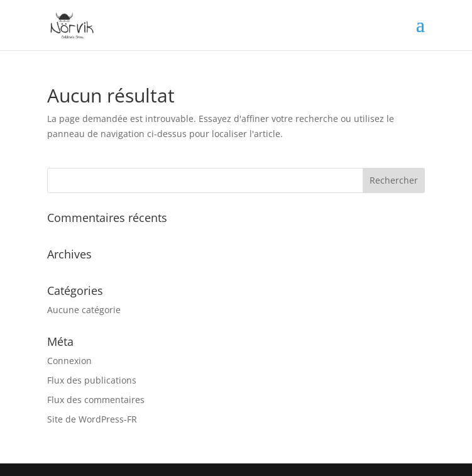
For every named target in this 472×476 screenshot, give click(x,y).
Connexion (69, 361)
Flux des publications (92, 380)
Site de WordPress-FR (92, 419)
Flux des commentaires (96, 400)
